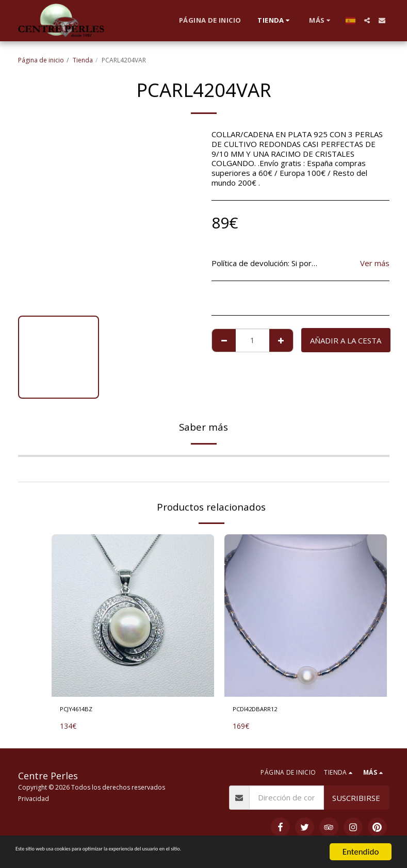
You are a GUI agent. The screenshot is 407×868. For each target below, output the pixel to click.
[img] (133, 616)
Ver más (375, 263)
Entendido (361, 852)
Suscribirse (356, 800)
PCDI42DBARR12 (264, 711)
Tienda (83, 60)
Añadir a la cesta (346, 340)
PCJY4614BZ (82, 711)
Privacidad (34, 802)
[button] (367, 20)
